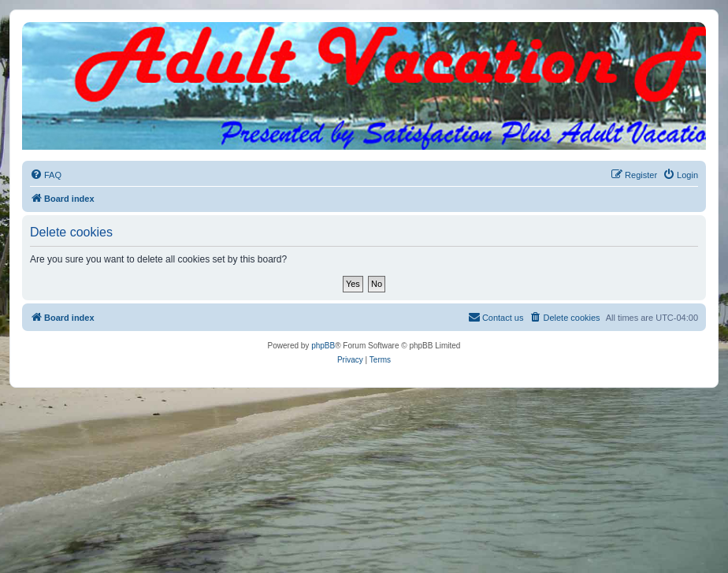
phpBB (323, 346)
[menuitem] (46, 175)
